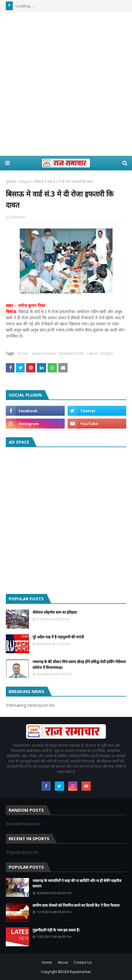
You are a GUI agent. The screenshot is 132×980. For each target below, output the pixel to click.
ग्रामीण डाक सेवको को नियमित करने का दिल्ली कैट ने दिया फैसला (76, 905)
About (63, 962)
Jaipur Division (44, 353)
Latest (92, 353)
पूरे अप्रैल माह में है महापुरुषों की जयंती (58, 637)
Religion (25, 182)
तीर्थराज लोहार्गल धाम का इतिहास (55, 612)
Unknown (18, 217)
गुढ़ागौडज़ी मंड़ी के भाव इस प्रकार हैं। (56, 930)
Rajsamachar (81, 972)
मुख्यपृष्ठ (11, 182)
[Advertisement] (66, 84)
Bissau (23, 353)
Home (47, 962)
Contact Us (83, 962)
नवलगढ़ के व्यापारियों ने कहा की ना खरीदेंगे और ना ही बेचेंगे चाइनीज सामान (77, 883)
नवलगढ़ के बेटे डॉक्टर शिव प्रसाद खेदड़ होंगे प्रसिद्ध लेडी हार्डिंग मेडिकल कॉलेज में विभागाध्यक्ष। (79, 665)
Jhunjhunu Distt (71, 353)
